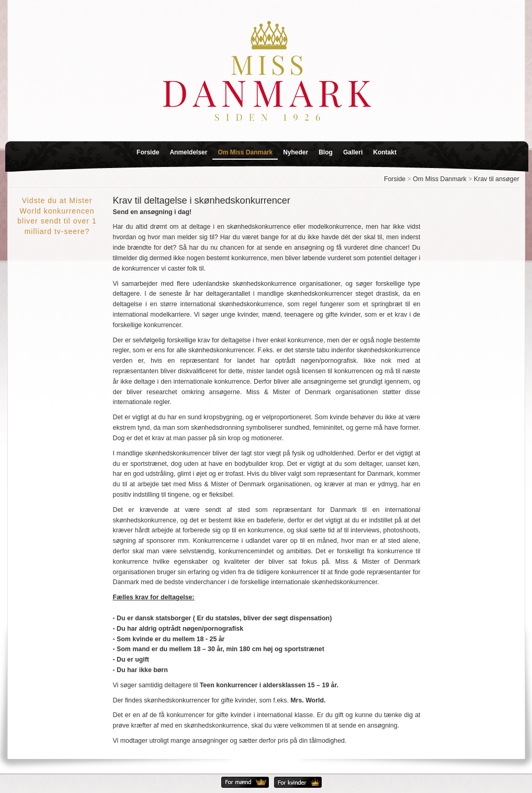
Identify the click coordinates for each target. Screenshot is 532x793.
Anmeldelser (188, 152)
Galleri (353, 152)
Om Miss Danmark (245, 152)
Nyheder (296, 152)
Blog (326, 152)
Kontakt (385, 152)
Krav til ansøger (497, 179)
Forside (148, 152)
